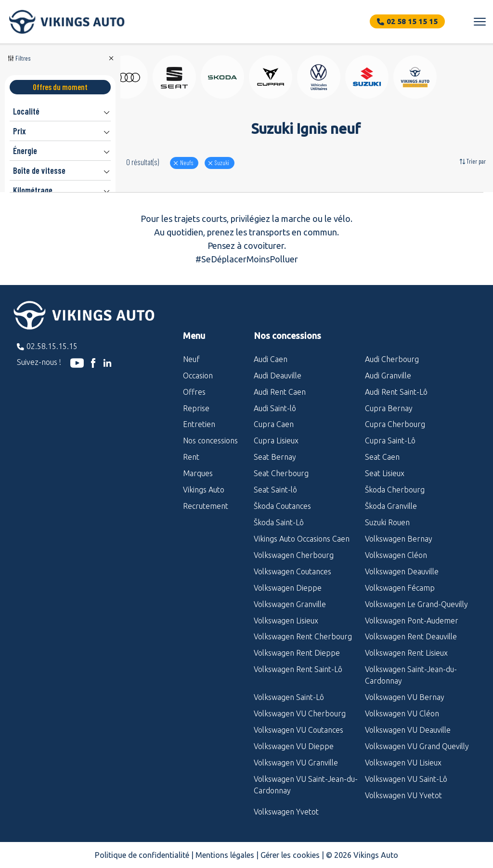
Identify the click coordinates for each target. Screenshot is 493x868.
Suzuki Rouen (387, 522)
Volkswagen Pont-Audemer (412, 621)
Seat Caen (382, 457)
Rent (191, 457)
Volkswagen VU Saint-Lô (406, 779)
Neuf (191, 359)
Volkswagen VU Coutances (298, 730)
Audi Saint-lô (275, 408)
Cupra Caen (274, 424)
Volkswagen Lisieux (286, 621)
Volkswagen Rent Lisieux (406, 653)
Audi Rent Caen (280, 392)
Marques (198, 473)
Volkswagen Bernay (399, 539)
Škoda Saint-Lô (279, 522)
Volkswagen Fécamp (400, 588)
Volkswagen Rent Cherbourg (303, 636)
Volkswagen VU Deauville (408, 730)
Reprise (196, 408)
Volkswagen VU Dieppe (294, 746)
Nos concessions (210, 440)
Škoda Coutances (282, 506)
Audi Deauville (278, 376)
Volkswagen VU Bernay (405, 697)
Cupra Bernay (389, 408)
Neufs (192, 163)
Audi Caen (271, 359)
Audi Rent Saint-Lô (396, 392)
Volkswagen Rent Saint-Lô (298, 669)
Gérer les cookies (290, 855)
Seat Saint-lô (275, 490)
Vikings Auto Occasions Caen (302, 539)
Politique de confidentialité (142, 855)
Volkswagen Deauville (402, 571)
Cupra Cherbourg (395, 424)
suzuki (227, 163)
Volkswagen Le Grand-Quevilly (416, 604)
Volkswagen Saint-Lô (289, 697)
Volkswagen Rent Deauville (411, 636)
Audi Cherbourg (392, 359)
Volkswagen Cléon (396, 555)
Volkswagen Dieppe (288, 588)
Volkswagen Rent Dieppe (297, 653)
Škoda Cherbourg (395, 490)
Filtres (23, 58)
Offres (194, 392)
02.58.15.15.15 (52, 346)
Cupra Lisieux (276, 440)
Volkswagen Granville (290, 604)
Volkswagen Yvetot (286, 812)
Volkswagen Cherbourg (294, 555)
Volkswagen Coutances (292, 571)
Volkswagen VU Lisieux (403, 763)
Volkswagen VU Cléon (402, 713)
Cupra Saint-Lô (390, 440)
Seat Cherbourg (281, 473)
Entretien (199, 424)
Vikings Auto (204, 490)
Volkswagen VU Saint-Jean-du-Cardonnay (306, 785)
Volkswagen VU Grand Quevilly (417, 746)
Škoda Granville (391, 506)
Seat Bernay (275, 457)
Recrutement (206, 506)
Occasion (198, 376)
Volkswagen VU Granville (296, 763)
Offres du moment (60, 87)
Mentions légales (225, 855)
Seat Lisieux (385, 473)
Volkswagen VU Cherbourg (300, 713)
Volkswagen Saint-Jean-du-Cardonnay (411, 675)
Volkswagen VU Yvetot (403, 795)
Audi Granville (388, 376)
